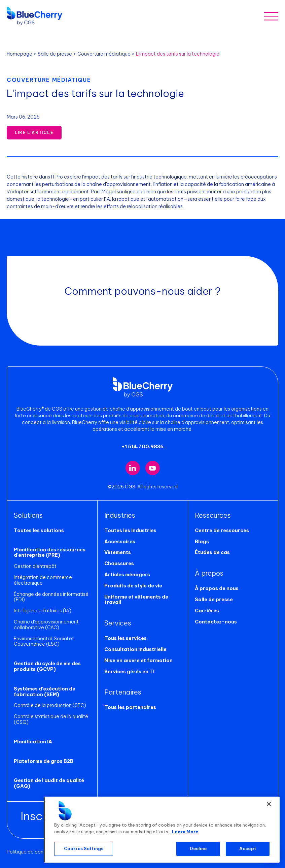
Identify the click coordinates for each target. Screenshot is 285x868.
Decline (198, 848)
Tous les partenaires (130, 707)
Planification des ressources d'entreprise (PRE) (50, 553)
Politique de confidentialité (38, 852)
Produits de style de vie (133, 586)
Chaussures (119, 564)
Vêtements (118, 552)
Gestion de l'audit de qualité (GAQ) (49, 783)
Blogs (202, 542)
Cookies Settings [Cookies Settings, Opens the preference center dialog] (84, 848)
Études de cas (212, 552)
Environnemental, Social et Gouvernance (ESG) (44, 641)
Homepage (20, 54)
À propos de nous (217, 588)
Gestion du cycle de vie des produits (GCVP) (47, 666)
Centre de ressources (222, 531)
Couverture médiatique (104, 54)
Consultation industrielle (135, 649)
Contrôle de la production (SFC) (50, 705)
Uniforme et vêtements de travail (136, 600)
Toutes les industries (130, 531)
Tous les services (126, 638)
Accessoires (120, 542)
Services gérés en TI (129, 672)
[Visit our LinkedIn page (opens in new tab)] (133, 468)
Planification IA (33, 742)
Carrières (207, 611)
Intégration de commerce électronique (43, 580)
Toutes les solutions (39, 531)
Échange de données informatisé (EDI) (51, 597)
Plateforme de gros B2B (44, 761)
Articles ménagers (127, 575)
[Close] (269, 804)
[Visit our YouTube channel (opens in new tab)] (153, 468)
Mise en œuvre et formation (138, 661)
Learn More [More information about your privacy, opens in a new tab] (185, 832)
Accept (248, 848)
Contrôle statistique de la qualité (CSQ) (51, 719)
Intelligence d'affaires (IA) (43, 611)
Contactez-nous (216, 622)
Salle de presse (55, 54)
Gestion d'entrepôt (35, 566)
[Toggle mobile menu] (271, 16)
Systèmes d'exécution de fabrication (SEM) (45, 692)
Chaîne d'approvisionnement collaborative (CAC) (46, 625)
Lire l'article (34, 133)
